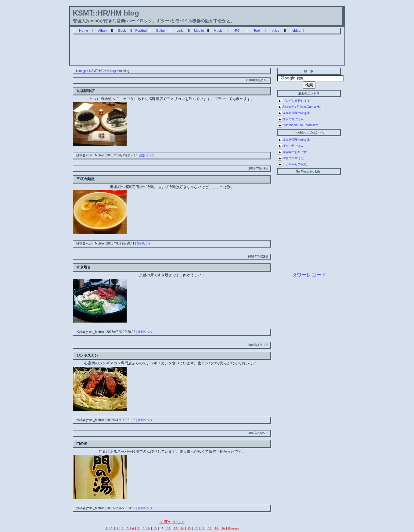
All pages (233, 528)
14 (182, 528)
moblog (295, 30)
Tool (257, 30)
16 (196, 528)
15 (189, 528)
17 (203, 528)
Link (180, 30)
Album (103, 30)
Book (122, 30)
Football (141, 30)
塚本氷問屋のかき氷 (296, 113)
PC (237, 30)
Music (218, 30)
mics (276, 30)
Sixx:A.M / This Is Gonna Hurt (303, 107)
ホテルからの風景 (295, 164)
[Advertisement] (207, 51)
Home (83, 30)
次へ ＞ (178, 522)
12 (169, 528)
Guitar (160, 30)
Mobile (199, 30)
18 (209, 528)
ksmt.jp (81, 71)
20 (223, 528)
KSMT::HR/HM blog (106, 13)
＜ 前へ (165, 522)
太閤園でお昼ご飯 (295, 152)
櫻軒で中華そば (293, 158)
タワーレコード (309, 275)
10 (155, 528)
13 (175, 528)
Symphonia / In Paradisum (300, 125)
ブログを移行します (296, 101)
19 (216, 528)
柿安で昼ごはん (293, 119)
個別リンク (147, 155)
